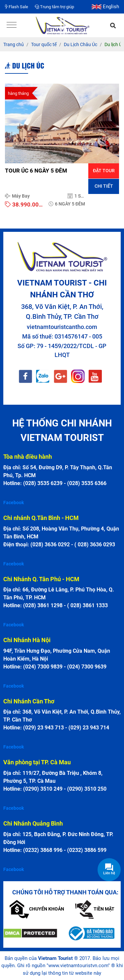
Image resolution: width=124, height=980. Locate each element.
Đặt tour (104, 171)
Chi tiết (104, 186)
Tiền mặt (95, 909)
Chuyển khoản (37, 909)
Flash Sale (17, 7)
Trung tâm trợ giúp (54, 7)
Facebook (14, 503)
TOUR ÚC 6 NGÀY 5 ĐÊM (36, 171)
